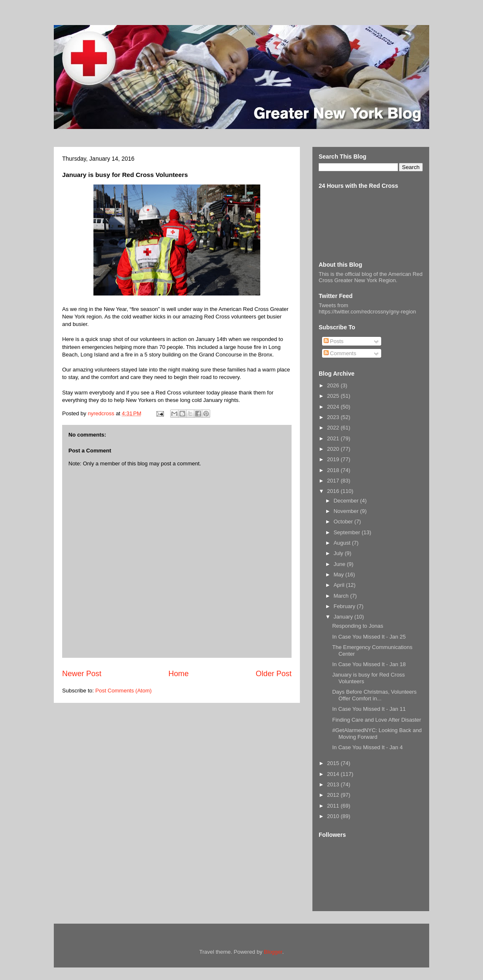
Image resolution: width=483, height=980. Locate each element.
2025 (334, 396)
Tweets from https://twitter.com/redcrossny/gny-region (367, 308)
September (348, 532)
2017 (334, 481)
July (339, 553)
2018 (334, 470)
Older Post (274, 674)
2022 (334, 428)
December (347, 501)
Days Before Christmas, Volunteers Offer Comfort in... (374, 695)
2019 (334, 459)
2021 (334, 438)
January (344, 617)
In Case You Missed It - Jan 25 (369, 637)
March (342, 596)
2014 (334, 774)
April (340, 585)
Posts (334, 341)
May (340, 575)
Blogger (273, 952)
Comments (340, 353)
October (344, 522)
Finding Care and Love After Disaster (376, 720)
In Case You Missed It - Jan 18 (369, 664)
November (347, 511)
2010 (334, 816)
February (345, 606)
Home (179, 674)
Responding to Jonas (357, 626)
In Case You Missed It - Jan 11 (369, 709)
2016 (334, 491)
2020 (334, 449)
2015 (334, 763)
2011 (334, 806)
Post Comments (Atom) (124, 691)
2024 (334, 407)
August (343, 543)
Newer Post (82, 674)
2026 (334, 385)
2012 (334, 795)
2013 (334, 784)
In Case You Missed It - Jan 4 (367, 747)
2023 (334, 417)
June (340, 564)
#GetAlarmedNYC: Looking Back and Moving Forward (377, 734)
